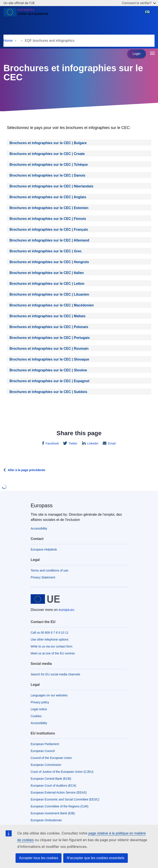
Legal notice (39, 709)
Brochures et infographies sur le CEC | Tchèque (49, 165)
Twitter (73, 443)
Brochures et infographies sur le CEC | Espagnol (49, 381)
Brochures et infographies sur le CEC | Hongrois (49, 262)
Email (111, 443)
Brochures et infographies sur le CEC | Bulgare (48, 143)
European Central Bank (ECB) (51, 779)
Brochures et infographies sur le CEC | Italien (47, 273)
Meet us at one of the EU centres (53, 653)
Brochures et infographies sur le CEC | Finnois (48, 219)
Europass (42, 505)
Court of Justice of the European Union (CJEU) (62, 772)
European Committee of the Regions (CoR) (60, 806)
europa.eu (66, 610)
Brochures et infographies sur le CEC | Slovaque (49, 359)
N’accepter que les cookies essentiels (96, 858)
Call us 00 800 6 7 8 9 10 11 (50, 633)
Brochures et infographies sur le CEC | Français (49, 229)
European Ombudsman (46, 820)
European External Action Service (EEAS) (59, 792)
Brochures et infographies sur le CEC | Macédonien (52, 305)
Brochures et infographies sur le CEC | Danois (47, 175)
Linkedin (92, 443)
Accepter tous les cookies (39, 858)
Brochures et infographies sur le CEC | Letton (47, 284)
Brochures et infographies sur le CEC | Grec (46, 251)
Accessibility (39, 528)
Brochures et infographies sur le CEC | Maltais (47, 316)
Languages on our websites (49, 695)
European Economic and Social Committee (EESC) (65, 799)
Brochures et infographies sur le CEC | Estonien (49, 208)
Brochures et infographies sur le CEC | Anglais (48, 197)
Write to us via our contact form (51, 646)
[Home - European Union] (26, 14)
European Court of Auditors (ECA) (53, 786)
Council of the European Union (51, 758)
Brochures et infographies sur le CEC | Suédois (48, 392)
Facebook (52, 443)
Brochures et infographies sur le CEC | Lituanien (49, 294)
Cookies (36, 716)
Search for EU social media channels (55, 674)
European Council (43, 751)
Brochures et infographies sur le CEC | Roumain (49, 349)
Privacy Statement (43, 577)
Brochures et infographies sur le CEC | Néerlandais (51, 186)
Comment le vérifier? (139, 3)
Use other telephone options (50, 639)
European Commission (46, 765)
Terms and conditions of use (49, 570)
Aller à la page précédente (27, 470)
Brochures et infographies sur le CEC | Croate (47, 154)
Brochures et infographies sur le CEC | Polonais (49, 327)
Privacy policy (40, 702)
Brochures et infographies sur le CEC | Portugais (50, 338)
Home (8, 41)
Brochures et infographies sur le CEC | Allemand (49, 240)
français (148, 14)
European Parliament (45, 744)
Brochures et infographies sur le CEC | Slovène (48, 370)
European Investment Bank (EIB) (53, 813)
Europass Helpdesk (44, 549)
